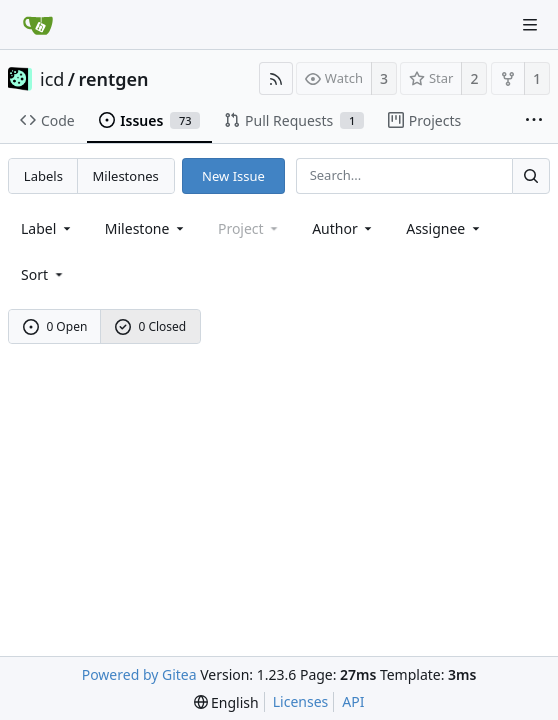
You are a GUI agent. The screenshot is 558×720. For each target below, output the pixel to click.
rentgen (114, 79)
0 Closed (151, 326)
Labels (43, 176)
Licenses (301, 701)
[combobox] (47, 228)
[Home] (38, 25)
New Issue (233, 176)
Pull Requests (294, 120)
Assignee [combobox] (444, 228)
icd (52, 79)
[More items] (534, 121)
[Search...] (531, 175)
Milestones (126, 176)
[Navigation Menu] (530, 25)
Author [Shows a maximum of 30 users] (343, 228)
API (353, 701)
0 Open (55, 326)
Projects (424, 120)
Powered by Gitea (139, 674)
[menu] (43, 274)
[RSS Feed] (276, 78)
